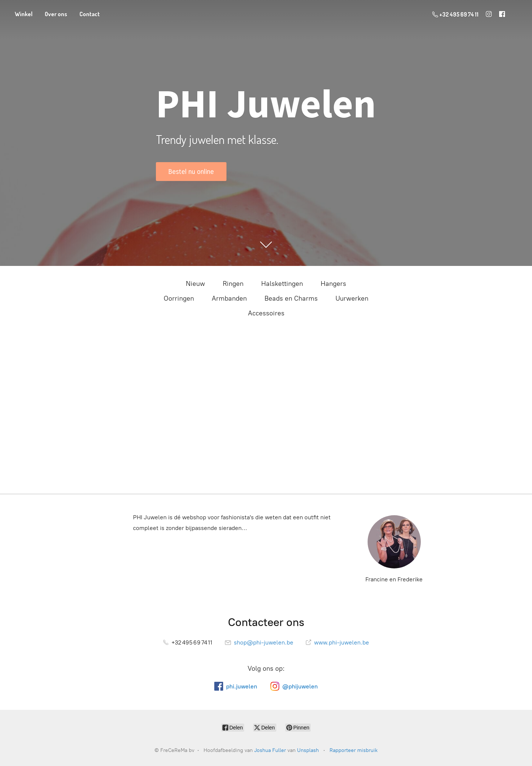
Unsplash (308, 750)
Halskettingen (282, 284)
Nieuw (195, 284)
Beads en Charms (291, 298)
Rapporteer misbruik (354, 750)
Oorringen (179, 298)
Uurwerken (352, 298)
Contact (90, 14)
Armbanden (229, 298)
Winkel (24, 14)
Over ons (56, 14)
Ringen (233, 284)
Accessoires (266, 313)
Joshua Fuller (270, 750)
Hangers (333, 284)
